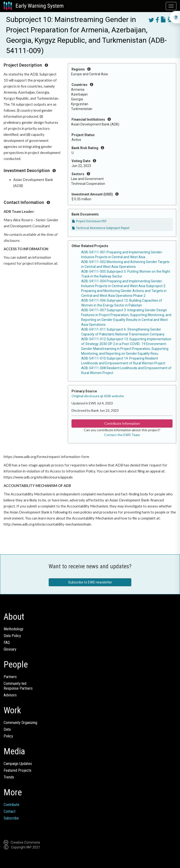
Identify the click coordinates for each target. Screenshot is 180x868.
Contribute (11, 805)
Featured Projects (18, 770)
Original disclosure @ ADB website (98, 396)
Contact (10, 811)
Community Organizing (20, 723)
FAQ (7, 642)
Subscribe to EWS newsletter (90, 582)
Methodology (14, 629)
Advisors (10, 695)
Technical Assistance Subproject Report (101, 228)
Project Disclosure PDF (89, 221)
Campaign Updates (18, 764)
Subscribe (11, 818)
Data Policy (12, 636)
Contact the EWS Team (122, 435)
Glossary (10, 649)
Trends (9, 777)
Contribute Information (122, 423)
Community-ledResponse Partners (18, 686)
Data (7, 729)
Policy (8, 736)
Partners (10, 677)
